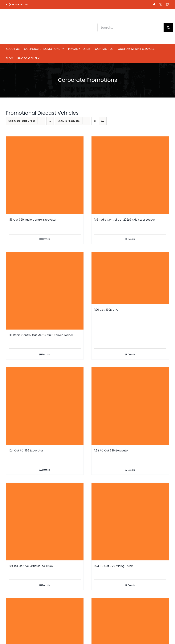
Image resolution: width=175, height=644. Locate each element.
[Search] (168, 27)
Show (69, 121)
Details (46, 239)
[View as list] (103, 121)
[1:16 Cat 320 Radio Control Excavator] (45, 175)
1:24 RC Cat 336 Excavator (112, 451)
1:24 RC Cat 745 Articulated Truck (31, 566)
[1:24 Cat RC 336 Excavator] (45, 406)
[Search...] (130, 27)
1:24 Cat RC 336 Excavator (26, 451)
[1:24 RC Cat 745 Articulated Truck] (45, 522)
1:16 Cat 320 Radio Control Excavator (33, 220)
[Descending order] (50, 121)
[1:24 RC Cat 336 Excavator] (130, 406)
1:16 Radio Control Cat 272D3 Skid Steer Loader (125, 220)
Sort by (22, 121)
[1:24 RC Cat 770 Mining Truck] (130, 522)
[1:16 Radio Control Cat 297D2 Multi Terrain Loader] (45, 291)
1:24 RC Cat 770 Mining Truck (114, 566)
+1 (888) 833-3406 (17, 4)
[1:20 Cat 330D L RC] (130, 278)
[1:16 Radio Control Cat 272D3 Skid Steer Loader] (130, 175)
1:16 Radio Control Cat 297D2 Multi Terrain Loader (41, 335)
